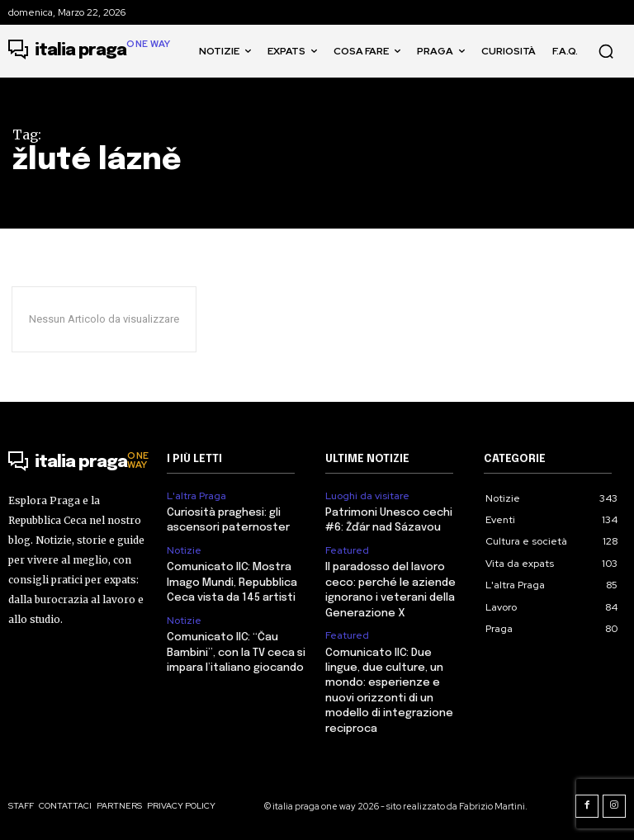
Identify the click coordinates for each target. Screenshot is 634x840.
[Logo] (90, 51)
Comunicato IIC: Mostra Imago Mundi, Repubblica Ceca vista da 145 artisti (232, 582)
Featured (347, 550)
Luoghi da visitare (367, 496)
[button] (606, 51)
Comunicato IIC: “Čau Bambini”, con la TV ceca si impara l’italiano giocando (236, 651)
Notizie (184, 550)
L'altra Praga (196, 496)
